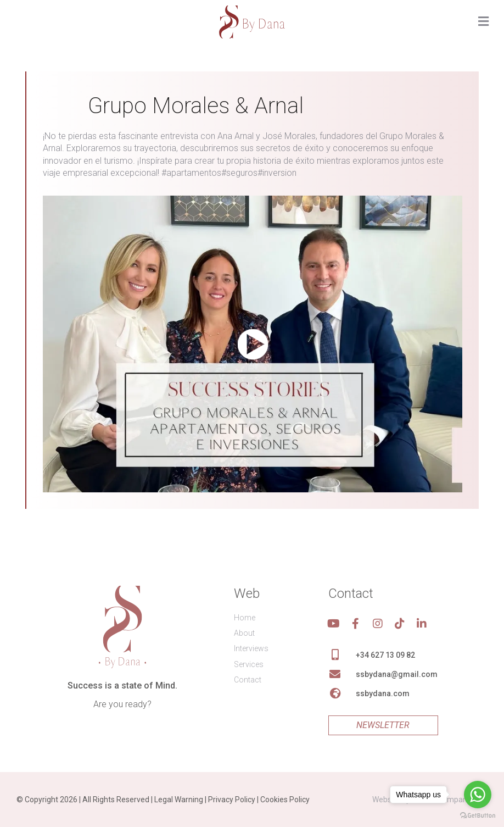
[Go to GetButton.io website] (478, 816)
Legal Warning (179, 800)
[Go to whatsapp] (478, 795)
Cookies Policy (285, 800)
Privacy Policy (232, 800)
